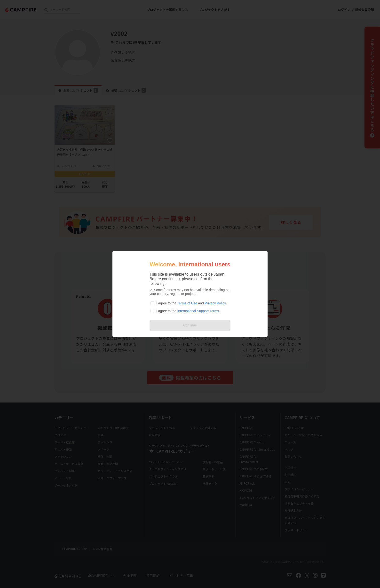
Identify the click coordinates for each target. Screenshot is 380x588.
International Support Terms (198, 311)
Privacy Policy (215, 303)
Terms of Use (187, 303)
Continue (190, 325)
